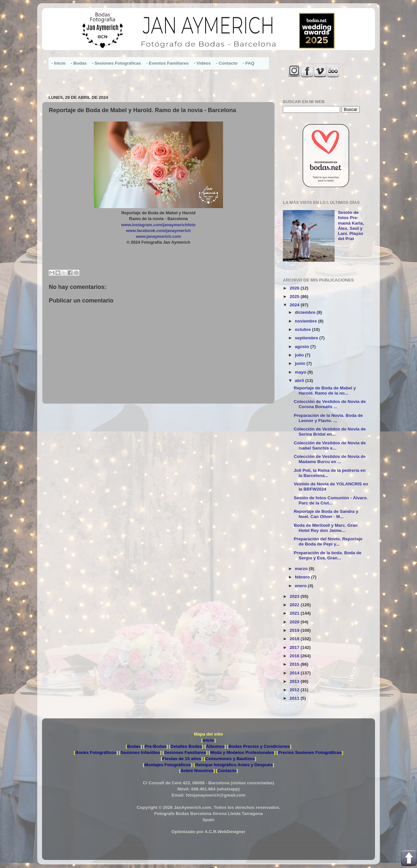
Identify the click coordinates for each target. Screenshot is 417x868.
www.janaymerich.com (158, 236)
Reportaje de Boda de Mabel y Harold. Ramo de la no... (325, 391)
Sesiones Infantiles (140, 752)
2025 (295, 296)
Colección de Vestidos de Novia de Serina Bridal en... (330, 432)
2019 (295, 630)
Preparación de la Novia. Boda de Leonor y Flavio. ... (328, 418)
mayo (301, 372)
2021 (295, 613)
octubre (303, 329)
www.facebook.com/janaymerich (158, 231)
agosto (303, 347)
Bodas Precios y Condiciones (259, 746)
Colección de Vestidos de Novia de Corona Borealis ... (330, 404)
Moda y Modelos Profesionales (242, 752)
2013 (295, 681)
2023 (295, 596)
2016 (295, 656)
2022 (295, 605)
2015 (295, 664)
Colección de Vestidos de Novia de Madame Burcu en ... (330, 459)
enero (301, 586)
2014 (295, 673)
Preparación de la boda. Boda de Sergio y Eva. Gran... (328, 555)
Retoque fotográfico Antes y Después (234, 765)
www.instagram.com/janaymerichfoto (158, 225)
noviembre (306, 321)
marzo (302, 569)
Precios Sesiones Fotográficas (310, 752)
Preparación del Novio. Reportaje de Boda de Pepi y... (328, 541)
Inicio (208, 740)
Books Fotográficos (96, 752)
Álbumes (215, 746)
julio (300, 355)
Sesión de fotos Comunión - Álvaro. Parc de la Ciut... (331, 500)
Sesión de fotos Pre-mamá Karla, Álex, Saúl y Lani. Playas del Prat (351, 226)
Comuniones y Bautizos (230, 759)
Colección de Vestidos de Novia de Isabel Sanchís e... (330, 445)
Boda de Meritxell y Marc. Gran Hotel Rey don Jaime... (326, 528)
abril (300, 381)
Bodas (134, 746)
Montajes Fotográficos (167, 765)
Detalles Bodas (186, 746)
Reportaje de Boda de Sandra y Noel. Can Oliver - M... (326, 514)
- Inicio (59, 63)
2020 (295, 622)
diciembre (306, 312)
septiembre (307, 338)
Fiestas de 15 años (182, 759)
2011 (295, 698)
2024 (295, 305)
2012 (295, 690)
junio (301, 363)
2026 (295, 288)
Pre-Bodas (155, 746)
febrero (303, 577)
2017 (295, 647)
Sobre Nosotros (197, 771)
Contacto (227, 771)
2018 (295, 639)
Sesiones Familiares (185, 752)
